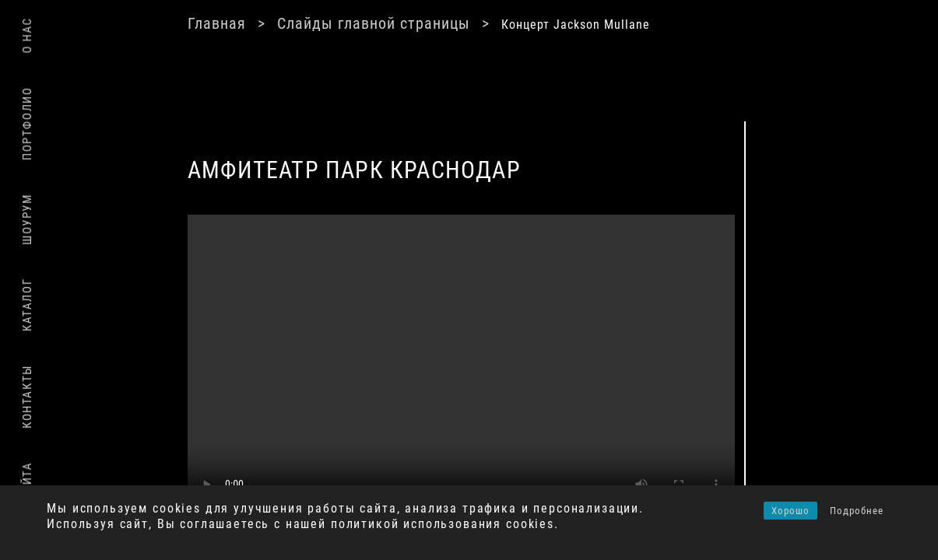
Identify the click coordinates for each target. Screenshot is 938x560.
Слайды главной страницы (374, 23)
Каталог (27, 305)
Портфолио (27, 124)
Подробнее (857, 511)
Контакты (27, 397)
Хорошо (790, 511)
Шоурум (27, 219)
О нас (27, 35)
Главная (217, 23)
